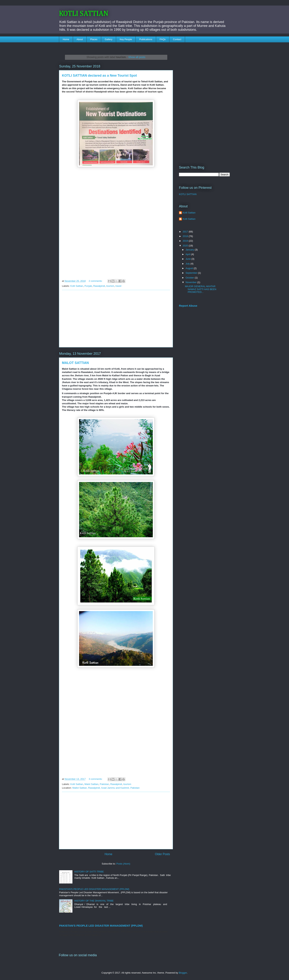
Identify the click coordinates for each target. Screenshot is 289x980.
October (190, 278)
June (189, 259)
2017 (186, 232)
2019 (186, 241)
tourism (110, 286)
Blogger (183, 973)
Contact (177, 39)
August (190, 268)
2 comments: (96, 281)
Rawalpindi (99, 286)
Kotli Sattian (77, 286)
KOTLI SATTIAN (84, 14)
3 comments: (96, 779)
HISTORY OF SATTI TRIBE (89, 872)
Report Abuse (188, 306)
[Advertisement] (116, 319)
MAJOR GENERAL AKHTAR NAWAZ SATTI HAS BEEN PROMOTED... (201, 289)
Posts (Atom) (123, 864)
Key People (126, 39)
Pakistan (104, 784)
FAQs (163, 39)
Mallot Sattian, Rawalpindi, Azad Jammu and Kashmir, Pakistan (106, 788)
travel (119, 286)
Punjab (88, 286)
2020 (186, 246)
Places (94, 39)
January (190, 250)
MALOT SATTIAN (75, 363)
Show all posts (137, 57)
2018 (186, 236)
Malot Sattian (91, 784)
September (192, 273)
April (188, 254)
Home (66, 39)
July (188, 264)
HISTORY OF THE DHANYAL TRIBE (94, 901)
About (80, 39)
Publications (146, 39)
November (191, 282)
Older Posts (162, 854)
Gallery (108, 39)
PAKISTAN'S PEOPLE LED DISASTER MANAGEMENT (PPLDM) (94, 889)
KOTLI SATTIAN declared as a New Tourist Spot (99, 76)
